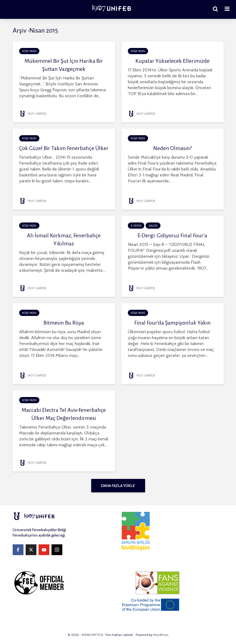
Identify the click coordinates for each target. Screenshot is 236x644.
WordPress (161, 635)
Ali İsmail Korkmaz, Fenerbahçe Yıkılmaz (64, 239)
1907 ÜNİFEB (33, 114)
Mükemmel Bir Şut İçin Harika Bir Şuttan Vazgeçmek (64, 65)
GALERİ (153, 226)
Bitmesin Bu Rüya (64, 323)
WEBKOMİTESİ (92, 635)
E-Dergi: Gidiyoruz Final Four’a (172, 235)
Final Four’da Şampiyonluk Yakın (172, 323)
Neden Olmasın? (172, 148)
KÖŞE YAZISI (29, 51)
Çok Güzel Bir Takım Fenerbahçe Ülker (64, 148)
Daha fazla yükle (118, 486)
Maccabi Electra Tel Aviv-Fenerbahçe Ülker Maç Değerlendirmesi (64, 414)
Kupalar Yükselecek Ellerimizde (172, 61)
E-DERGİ (136, 226)
